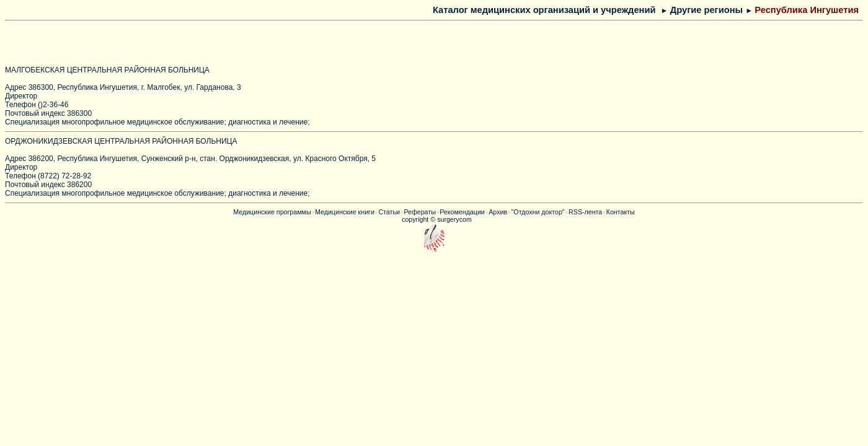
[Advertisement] (155, 45)
